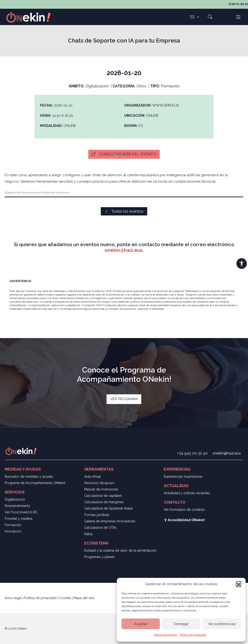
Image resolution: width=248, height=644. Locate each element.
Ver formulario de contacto (184, 510)
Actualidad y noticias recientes (187, 493)
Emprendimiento (17, 506)
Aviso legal (14, 598)
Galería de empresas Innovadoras (110, 521)
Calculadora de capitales (103, 496)
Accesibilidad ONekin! (184, 520)
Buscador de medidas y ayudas (29, 477)
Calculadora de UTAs (100, 528)
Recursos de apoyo (99, 483)
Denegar (181, 624)
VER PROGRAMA (124, 399)
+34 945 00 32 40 (192, 453)
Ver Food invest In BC (21, 512)
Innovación (13, 531)
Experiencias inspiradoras (183, 477)
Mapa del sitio (84, 598)
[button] (239, 584)
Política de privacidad (193, 635)
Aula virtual (92, 477)
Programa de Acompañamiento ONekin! (35, 483)
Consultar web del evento (124, 154)
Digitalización (15, 499)
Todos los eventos (124, 211)
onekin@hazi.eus (124, 250)
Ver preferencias (222, 624)
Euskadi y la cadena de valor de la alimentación (120, 550)
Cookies (65, 598)
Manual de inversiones (101, 489)
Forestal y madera (19, 519)
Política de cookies (166, 635)
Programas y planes (99, 557)
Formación (13, 525)
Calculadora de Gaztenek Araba (108, 508)
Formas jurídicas (97, 515)
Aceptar (141, 624)
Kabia (88, 534)
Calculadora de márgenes (104, 502)
